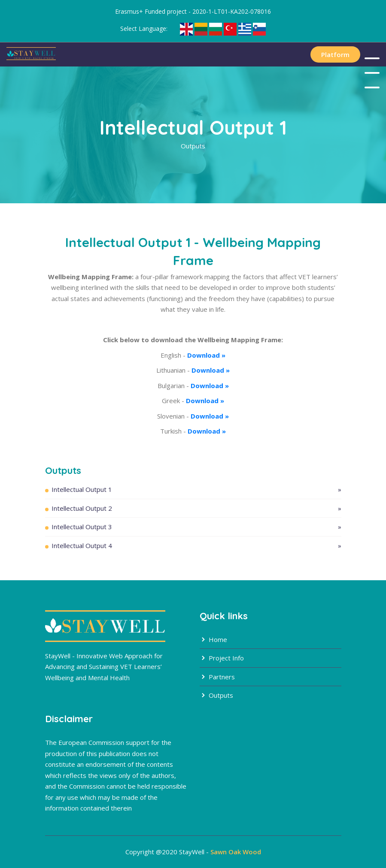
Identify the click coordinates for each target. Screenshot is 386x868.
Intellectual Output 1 (196, 490)
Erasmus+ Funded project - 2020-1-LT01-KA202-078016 (193, 11)
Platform (335, 54)
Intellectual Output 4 (196, 546)
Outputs (216, 695)
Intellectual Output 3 (196, 527)
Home (213, 639)
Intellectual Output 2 (196, 508)
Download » (206, 355)
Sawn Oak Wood (236, 852)
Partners (217, 677)
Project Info (222, 658)
